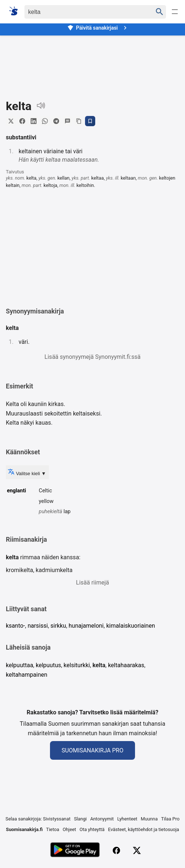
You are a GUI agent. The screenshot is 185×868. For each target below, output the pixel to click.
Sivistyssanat (57, 819)
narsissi (38, 626)
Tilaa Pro (170, 819)
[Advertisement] (92, 61)
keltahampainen (27, 675)
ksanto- (16, 626)
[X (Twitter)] (137, 850)
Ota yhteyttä (92, 829)
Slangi (80, 819)
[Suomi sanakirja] (16, 11)
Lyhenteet (127, 819)
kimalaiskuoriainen (131, 626)
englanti (16, 491)
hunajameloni (86, 626)
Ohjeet (70, 829)
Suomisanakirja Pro (92, 750)
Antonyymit (102, 819)
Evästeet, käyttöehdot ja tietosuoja (144, 829)
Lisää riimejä (92, 583)
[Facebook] (116, 850)
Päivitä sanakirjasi (98, 28)
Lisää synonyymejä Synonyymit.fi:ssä (92, 357)
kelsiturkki (77, 665)
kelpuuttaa (20, 665)
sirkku (58, 626)
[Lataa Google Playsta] (75, 851)
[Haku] (82, 12)
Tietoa (53, 829)
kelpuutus (48, 665)
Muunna (149, 819)
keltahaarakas (126, 665)
